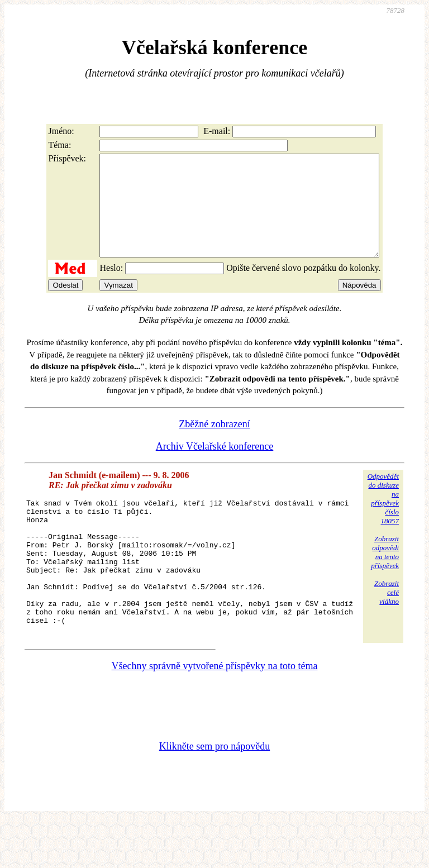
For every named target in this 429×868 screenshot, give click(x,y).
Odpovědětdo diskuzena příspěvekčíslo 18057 (383, 519)
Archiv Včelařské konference (215, 466)
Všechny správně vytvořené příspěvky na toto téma (215, 713)
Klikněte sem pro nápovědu (214, 793)
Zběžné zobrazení (214, 444)
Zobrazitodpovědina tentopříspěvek (385, 572)
